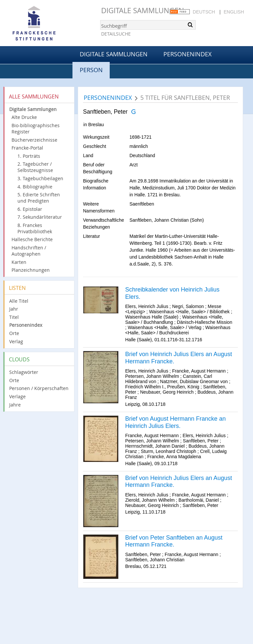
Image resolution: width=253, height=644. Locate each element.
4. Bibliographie (35, 187)
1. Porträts (29, 156)
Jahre (15, 405)
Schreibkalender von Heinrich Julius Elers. (172, 293)
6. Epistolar (30, 209)
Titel (14, 317)
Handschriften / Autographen (29, 251)
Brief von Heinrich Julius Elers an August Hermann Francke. (179, 358)
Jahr (14, 309)
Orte (14, 333)
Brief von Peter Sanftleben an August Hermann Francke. (174, 541)
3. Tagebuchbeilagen (40, 178)
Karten (19, 262)
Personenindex (187, 54)
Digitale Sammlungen (143, 10)
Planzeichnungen (31, 270)
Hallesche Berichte (32, 239)
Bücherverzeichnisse (34, 140)
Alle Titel (19, 301)
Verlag (16, 341)
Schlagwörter (24, 372)
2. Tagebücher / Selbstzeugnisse (35, 167)
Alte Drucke (24, 117)
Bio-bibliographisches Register (36, 128)
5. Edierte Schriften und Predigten (39, 198)
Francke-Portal (27, 148)
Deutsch (204, 12)
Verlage (17, 396)
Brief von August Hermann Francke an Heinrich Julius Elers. (175, 422)
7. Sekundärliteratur (40, 217)
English (234, 12)
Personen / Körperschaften (39, 388)
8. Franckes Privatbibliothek (35, 228)
